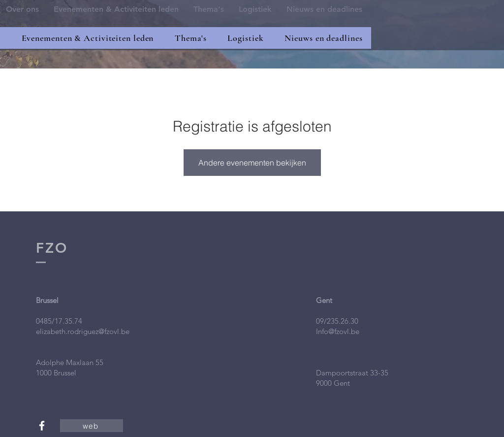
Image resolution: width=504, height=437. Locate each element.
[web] (92, 426)
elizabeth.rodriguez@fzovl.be (83, 331)
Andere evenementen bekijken (252, 163)
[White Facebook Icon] (42, 426)
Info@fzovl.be (338, 331)
